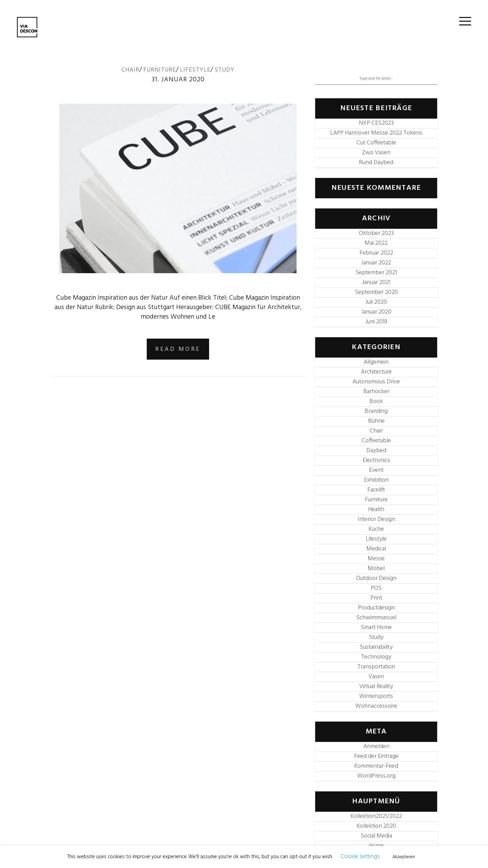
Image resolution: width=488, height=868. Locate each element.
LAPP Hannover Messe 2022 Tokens (376, 133)
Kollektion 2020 (376, 826)
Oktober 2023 (376, 233)
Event (376, 470)
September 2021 (376, 273)
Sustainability (376, 647)
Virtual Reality (376, 687)
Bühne (376, 421)
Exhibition (376, 480)
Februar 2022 (376, 253)
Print (376, 598)
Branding (376, 411)
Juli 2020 (376, 302)
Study (225, 70)
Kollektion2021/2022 (376, 816)
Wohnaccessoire (376, 706)
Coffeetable (376, 441)
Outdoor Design (376, 578)
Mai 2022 (376, 243)
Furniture (160, 70)
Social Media (376, 836)
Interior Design (376, 519)
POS (376, 588)
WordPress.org (376, 776)
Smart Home (376, 628)
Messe (376, 559)
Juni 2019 (376, 322)
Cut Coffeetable (376, 143)
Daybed (376, 451)
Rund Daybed (376, 163)
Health (376, 510)
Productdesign (376, 608)
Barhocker (376, 392)
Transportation (376, 667)
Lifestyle (195, 70)
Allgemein (376, 362)
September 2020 (376, 292)
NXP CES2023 (376, 123)
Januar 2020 (376, 312)
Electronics (376, 460)
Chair (130, 70)
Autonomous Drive (376, 382)
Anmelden (376, 746)
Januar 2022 (376, 263)
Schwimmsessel (376, 618)
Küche (376, 529)
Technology (376, 657)
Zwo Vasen (376, 153)
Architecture (376, 372)
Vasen (376, 677)
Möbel (376, 569)
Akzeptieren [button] (404, 857)
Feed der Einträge (376, 756)
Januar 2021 (376, 282)
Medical (376, 549)
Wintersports (376, 696)
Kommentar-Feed (376, 766)
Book (376, 401)
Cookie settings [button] (360, 857)
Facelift (376, 490)
